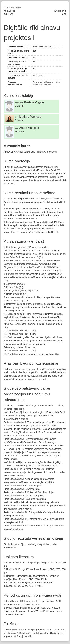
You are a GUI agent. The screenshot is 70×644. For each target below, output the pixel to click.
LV (5, 8)
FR (20, 8)
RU (12, 8)
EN (8, 8)
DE (16, 8)
